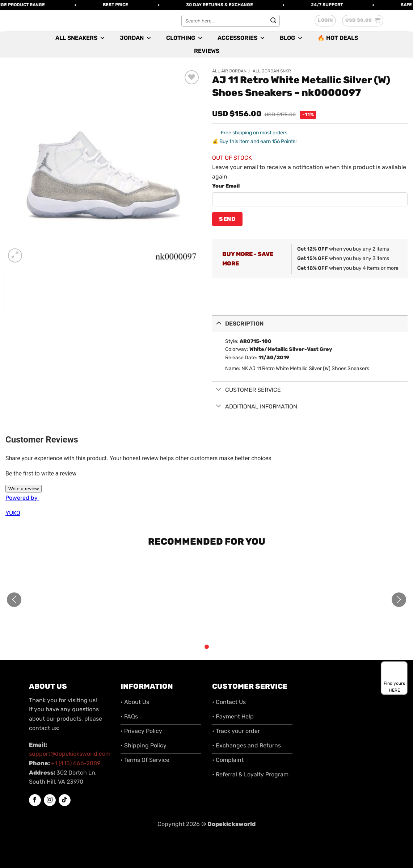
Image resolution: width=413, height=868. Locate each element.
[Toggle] (219, 323)
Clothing (185, 38)
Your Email (226, 186)
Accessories (241, 38)
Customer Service (247, 390)
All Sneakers (80, 38)
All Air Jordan (229, 71)
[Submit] (273, 21)
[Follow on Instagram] (50, 800)
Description (238, 323)
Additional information (255, 406)
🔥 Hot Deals (338, 38)
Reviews (207, 51)
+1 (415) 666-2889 (76, 763)
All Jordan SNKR (272, 71)
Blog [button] (291, 38)
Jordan (136, 38)
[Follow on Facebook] (35, 800)
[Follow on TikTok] (65, 800)
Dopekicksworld (231, 824)
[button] (325, 21)
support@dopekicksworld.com (70, 754)
